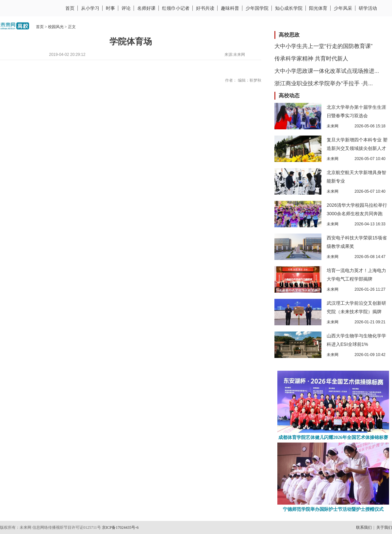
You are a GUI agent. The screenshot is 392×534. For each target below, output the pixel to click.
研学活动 (368, 8)
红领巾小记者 (176, 8)
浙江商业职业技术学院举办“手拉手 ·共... (324, 83)
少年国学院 (257, 8)
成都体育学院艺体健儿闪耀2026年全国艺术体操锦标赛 (333, 437)
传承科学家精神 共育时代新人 (311, 59)
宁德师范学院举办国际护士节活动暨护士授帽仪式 (333, 509)
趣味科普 (230, 8)
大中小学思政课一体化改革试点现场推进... (327, 71)
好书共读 (205, 8)
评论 (126, 8)
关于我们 (384, 527)
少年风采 (343, 8)
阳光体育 (318, 8)
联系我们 (364, 527)
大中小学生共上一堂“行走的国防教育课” (323, 46)
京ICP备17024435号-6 (120, 527)
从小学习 (90, 8)
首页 (70, 8)
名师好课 (146, 8)
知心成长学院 (289, 8)
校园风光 (56, 27)
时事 (110, 8)
